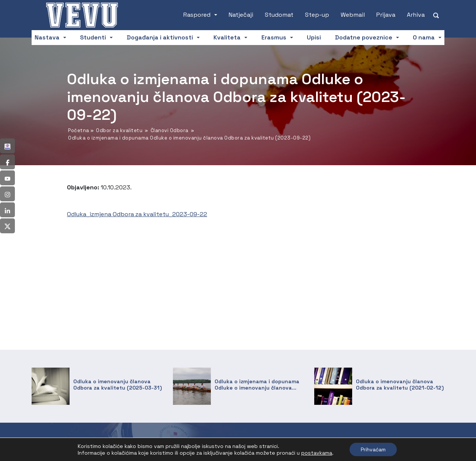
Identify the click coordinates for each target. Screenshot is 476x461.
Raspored (197, 15)
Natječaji (241, 15)
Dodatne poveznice (364, 37)
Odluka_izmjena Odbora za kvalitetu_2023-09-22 (137, 214)
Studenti (93, 37)
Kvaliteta (227, 37)
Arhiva (416, 15)
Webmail (353, 15)
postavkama (317, 453)
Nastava (47, 37)
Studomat (279, 15)
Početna (79, 130)
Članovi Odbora (170, 130)
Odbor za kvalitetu (119, 130)
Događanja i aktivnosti (160, 37)
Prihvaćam (373, 449)
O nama (424, 37)
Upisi (314, 37)
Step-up (317, 15)
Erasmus (274, 37)
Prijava (386, 15)
